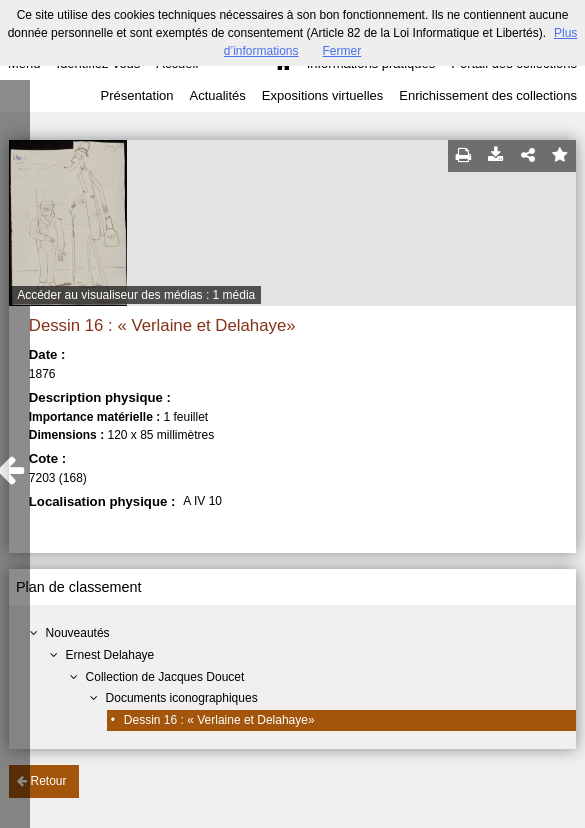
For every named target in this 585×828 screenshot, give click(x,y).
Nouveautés (78, 633)
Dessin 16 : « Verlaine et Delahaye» (219, 720)
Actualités (217, 95)
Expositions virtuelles (322, 95)
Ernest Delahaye (110, 655)
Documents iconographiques (182, 698)
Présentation (136, 95)
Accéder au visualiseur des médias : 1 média (136, 295)
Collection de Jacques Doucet (165, 677)
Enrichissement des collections (488, 95)
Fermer (342, 51)
